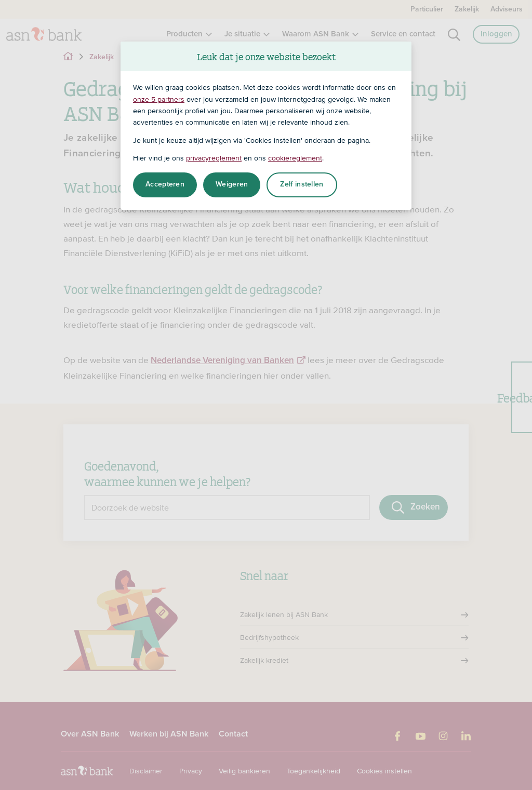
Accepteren (165, 184)
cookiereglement (295, 158)
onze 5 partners (159, 99)
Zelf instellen (302, 184)
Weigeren (232, 184)
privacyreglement (214, 158)
